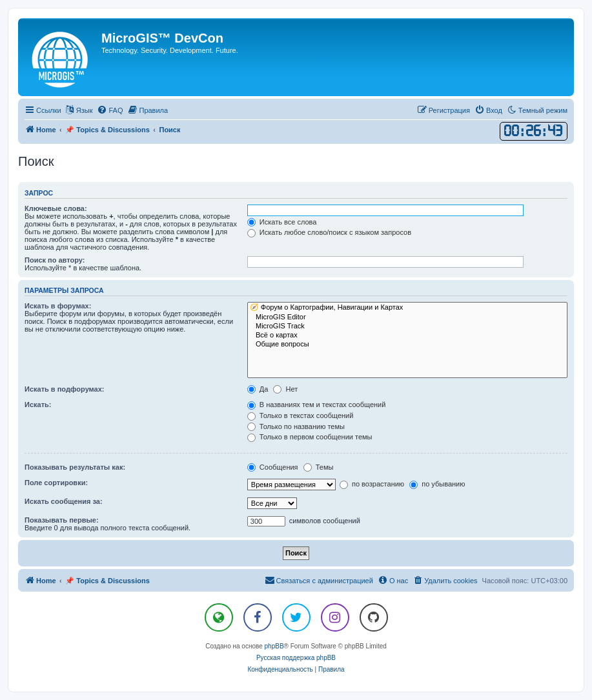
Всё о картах (407, 335)
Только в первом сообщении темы (310, 437)
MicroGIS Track (407, 326)
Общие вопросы (407, 345)
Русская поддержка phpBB (296, 658)
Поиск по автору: (55, 260)
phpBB (274, 646)
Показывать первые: (62, 520)
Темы (319, 467)
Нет (285, 389)
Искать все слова (282, 222)
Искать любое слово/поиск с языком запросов (329, 232)
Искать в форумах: (58, 306)
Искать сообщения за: (64, 501)
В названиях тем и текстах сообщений (317, 405)
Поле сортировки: (56, 483)
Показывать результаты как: (75, 467)
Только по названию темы (296, 426)
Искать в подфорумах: (65, 389)
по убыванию (437, 484)
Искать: (38, 405)
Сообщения (273, 467)
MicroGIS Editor (407, 317)
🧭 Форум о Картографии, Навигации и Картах (407, 308)
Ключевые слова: (56, 208)
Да (258, 389)
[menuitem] (110, 110)
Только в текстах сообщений (301, 415)
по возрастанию (372, 484)
